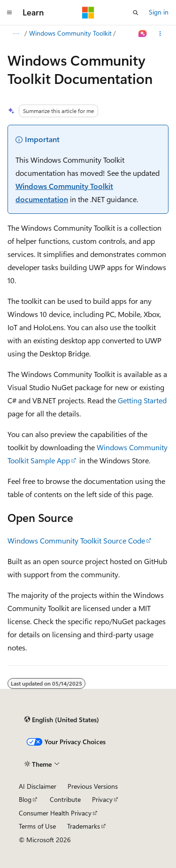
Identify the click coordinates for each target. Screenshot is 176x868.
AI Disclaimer (38, 786)
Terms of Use (37, 826)
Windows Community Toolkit (70, 33)
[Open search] (136, 13)
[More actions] (160, 34)
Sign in (159, 12)
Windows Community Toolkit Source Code (76, 540)
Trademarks (84, 826)
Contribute (65, 799)
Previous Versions (93, 786)
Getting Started (142, 400)
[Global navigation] (9, 13)
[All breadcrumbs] (16, 34)
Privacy (102, 799)
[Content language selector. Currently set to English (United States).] (62, 719)
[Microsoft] (88, 13)
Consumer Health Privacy (55, 813)
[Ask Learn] (143, 34)
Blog (25, 799)
